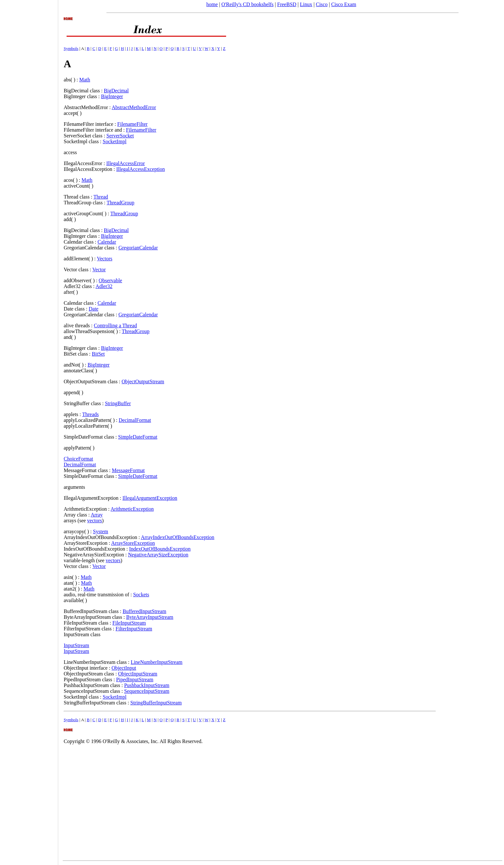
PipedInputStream (135, 679)
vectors (95, 521)
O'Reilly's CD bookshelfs (247, 4)
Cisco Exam (344, 4)
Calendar (107, 242)
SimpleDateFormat (138, 437)
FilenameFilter (133, 124)
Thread (101, 197)
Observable (110, 280)
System (101, 531)
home (212, 4)
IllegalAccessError (125, 163)
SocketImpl (115, 141)
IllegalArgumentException (150, 498)
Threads (90, 414)
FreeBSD (287, 4)
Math (85, 80)
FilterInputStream (134, 629)
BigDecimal (116, 91)
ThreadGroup (120, 203)
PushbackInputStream (147, 685)
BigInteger (112, 96)
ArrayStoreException (133, 543)
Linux (306, 4)
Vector (99, 270)
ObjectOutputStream (143, 381)
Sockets (141, 595)
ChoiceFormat (78, 459)
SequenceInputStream (147, 691)
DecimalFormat (135, 420)
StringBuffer (118, 403)
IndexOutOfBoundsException (160, 549)
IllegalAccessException (141, 169)
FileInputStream (129, 623)
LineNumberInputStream (156, 662)
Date (94, 309)
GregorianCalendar (138, 248)
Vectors (105, 259)
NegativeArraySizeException (158, 555)
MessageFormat (128, 470)
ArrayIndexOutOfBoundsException (178, 537)
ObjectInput (124, 668)
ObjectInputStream (138, 674)
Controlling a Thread (115, 326)
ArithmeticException (132, 509)
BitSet (98, 354)
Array (97, 515)
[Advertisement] (29, 430)
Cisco (322, 4)
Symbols (71, 48)
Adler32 (104, 286)
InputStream (76, 645)
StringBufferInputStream (156, 703)
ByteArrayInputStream (150, 617)
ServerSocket (120, 136)
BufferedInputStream (144, 611)
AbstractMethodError (134, 107)
